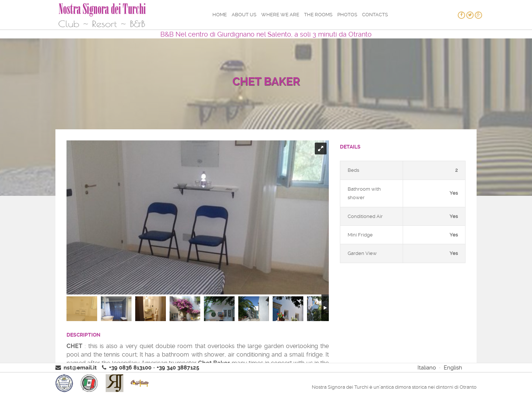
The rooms (318, 15)
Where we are (280, 15)
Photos (347, 15)
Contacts (375, 15)
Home (220, 15)
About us (244, 15)
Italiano (427, 368)
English (453, 368)
